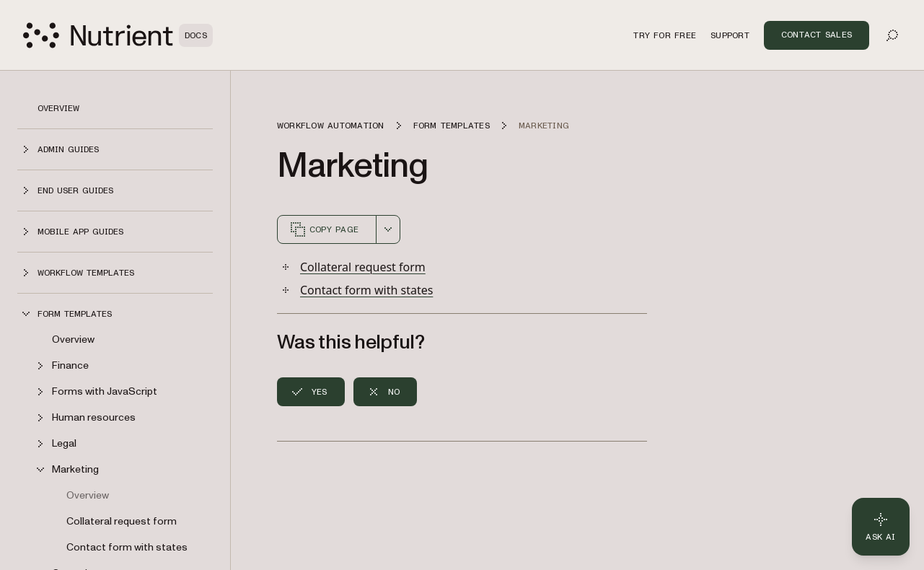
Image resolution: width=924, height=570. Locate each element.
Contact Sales (817, 35)
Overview (58, 108)
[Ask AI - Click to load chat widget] (881, 527)
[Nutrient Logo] (118, 35)
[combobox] (388, 229)
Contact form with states (127, 547)
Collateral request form (122, 521)
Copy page (324, 229)
